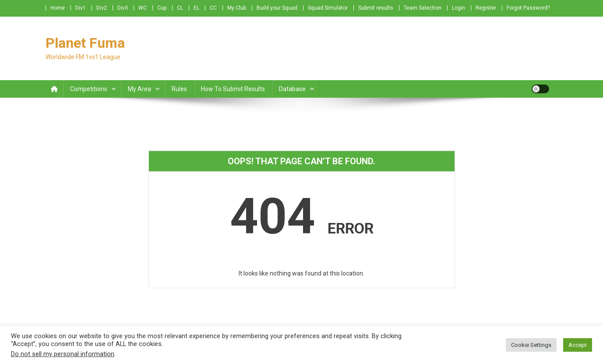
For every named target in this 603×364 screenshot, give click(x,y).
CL (180, 8)
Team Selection (423, 8)
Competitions (89, 89)
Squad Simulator (328, 8)
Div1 (81, 8)
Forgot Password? (528, 8)
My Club (237, 8)
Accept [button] (578, 345)
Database (292, 89)
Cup (162, 8)
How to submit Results (233, 89)
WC (143, 8)
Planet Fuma (85, 43)
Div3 (123, 8)
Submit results (376, 8)
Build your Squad (277, 8)
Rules (179, 89)
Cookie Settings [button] (531, 345)
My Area (139, 89)
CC (213, 8)
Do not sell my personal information (63, 354)
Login (458, 8)
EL (196, 8)
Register (486, 8)
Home (58, 8)
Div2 (102, 8)
